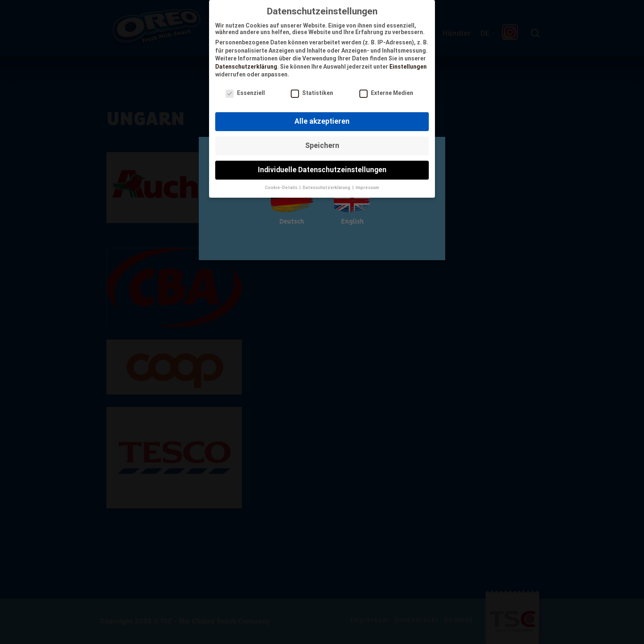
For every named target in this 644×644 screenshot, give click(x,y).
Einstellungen (408, 65)
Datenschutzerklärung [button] (327, 186)
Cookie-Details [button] (282, 186)
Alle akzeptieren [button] (322, 119)
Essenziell (245, 91)
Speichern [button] (322, 143)
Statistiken (312, 91)
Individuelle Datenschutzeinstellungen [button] (322, 168)
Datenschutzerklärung (246, 65)
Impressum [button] (367, 186)
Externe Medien (386, 91)
